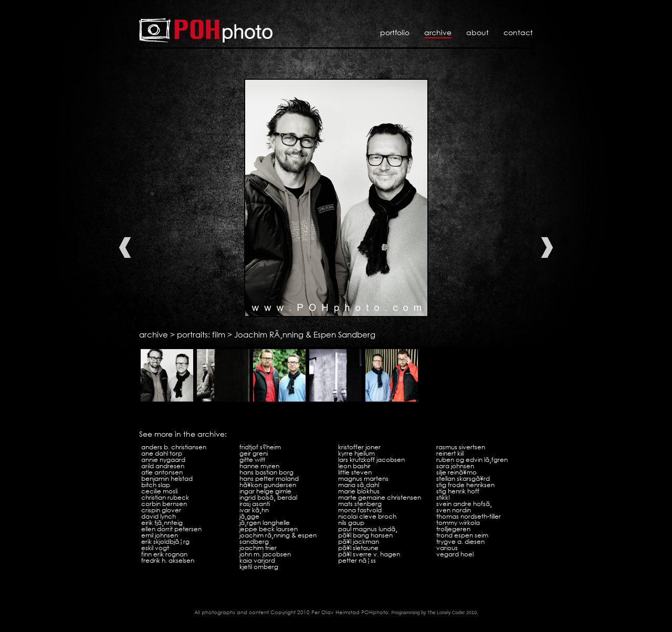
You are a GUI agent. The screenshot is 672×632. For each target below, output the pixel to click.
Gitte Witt (252, 460)
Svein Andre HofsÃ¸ (464, 504)
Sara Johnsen (455, 466)
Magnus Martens (363, 478)
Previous (125, 247)
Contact (518, 32)
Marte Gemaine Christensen (380, 497)
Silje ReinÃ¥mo (456, 472)
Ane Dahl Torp (162, 453)
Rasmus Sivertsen (461, 447)
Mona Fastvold (360, 510)
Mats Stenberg (360, 504)
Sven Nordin (454, 510)
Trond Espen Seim (462, 535)
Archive (438, 32)
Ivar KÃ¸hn (254, 510)
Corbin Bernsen (164, 504)
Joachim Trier (258, 548)
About (477, 32)
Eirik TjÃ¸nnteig (162, 523)
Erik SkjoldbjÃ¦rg (165, 541)
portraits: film (201, 334)
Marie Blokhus (359, 491)
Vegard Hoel (455, 554)
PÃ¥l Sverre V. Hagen (369, 554)
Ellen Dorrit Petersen (171, 529)
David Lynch (159, 516)
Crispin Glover (161, 510)
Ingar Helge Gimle (265, 491)
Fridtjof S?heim (260, 447)
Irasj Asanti (255, 504)
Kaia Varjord (257, 560)
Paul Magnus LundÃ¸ (368, 529)
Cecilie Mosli (159, 491)
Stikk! (443, 497)
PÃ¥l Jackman (359, 541)
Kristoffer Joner (359, 447)
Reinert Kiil (450, 453)
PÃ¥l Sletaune (358, 548)
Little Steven (355, 472)
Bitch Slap (156, 485)
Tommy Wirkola (458, 523)
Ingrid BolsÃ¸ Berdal (268, 497)
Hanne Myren (259, 466)
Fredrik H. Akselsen (168, 560)
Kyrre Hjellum (356, 453)
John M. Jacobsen (265, 554)
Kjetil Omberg (259, 567)
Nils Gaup (351, 523)
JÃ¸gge (249, 516)
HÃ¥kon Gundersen (268, 485)
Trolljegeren (453, 529)
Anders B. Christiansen (174, 447)
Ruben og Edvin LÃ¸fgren (472, 460)
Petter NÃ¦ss (357, 560)
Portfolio (395, 32)
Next (547, 247)
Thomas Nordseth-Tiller (469, 516)
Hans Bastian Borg (266, 472)
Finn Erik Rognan (164, 554)
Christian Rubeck (165, 497)
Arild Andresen (163, 466)
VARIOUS (447, 548)
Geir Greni (254, 453)
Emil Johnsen (160, 535)
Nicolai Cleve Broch (367, 516)
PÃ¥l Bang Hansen (365, 535)
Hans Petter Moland (269, 478)
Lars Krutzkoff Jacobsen (371, 460)
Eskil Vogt (155, 548)
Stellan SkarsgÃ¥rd (463, 478)
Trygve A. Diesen (460, 541)
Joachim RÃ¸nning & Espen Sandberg (305, 334)
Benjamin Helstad (167, 478)
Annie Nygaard (163, 460)
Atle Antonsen (162, 472)
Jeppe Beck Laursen (269, 529)
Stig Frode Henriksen (465, 485)
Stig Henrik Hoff (458, 491)
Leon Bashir (354, 466)
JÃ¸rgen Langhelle (265, 523)
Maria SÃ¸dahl (359, 485)
